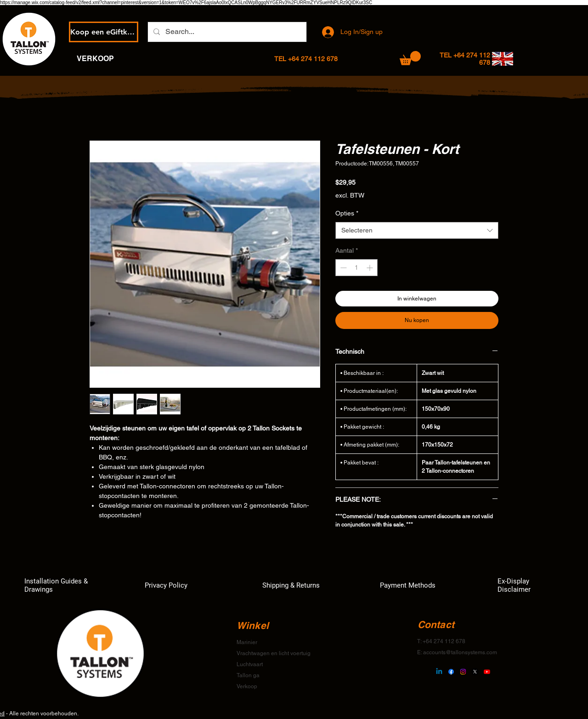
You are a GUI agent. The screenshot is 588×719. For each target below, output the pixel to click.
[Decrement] (342, 268)
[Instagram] (463, 672)
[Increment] (370, 268)
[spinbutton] (356, 268)
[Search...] (226, 32)
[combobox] (417, 231)
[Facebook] (451, 672)
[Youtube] (487, 672)
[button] (410, 58)
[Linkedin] (439, 672)
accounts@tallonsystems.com (460, 652)
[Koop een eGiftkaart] (104, 32)
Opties (347, 213)
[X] (475, 672)
